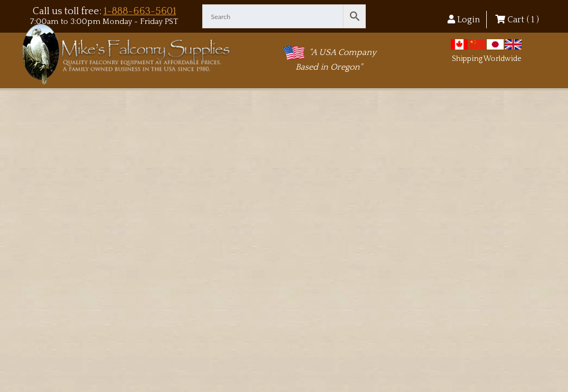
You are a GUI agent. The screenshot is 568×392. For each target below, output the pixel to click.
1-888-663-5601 (140, 11)
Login (464, 20)
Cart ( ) (517, 20)
